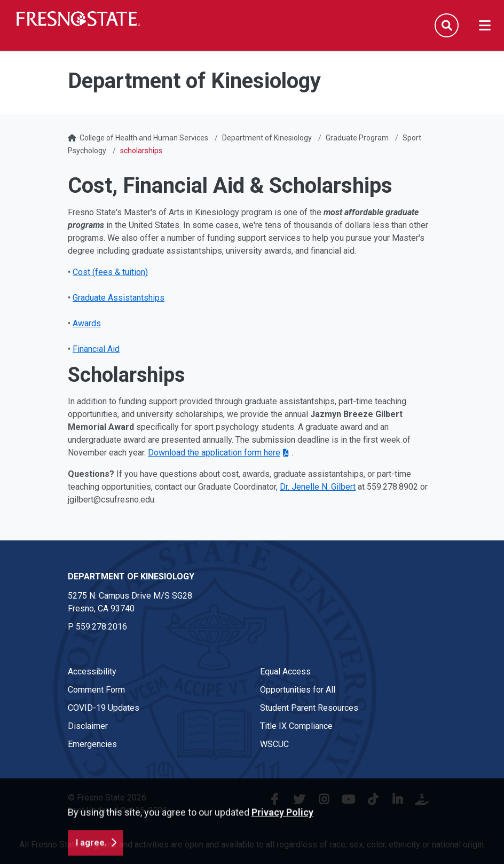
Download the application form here (214, 453)
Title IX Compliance (296, 726)
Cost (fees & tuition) (110, 272)
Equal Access (285, 671)
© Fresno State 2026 (107, 798)
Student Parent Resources (309, 708)
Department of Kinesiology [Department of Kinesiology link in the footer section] (131, 576)
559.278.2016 (101, 627)
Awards (87, 323)
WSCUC (274, 744)
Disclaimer (88, 726)
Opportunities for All (298, 690)
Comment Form (96, 690)
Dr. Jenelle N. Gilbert (318, 487)
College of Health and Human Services (144, 138)
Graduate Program (357, 138)
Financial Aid (96, 349)
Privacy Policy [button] (282, 845)
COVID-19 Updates (104, 708)
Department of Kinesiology (267, 138)
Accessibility (92, 671)
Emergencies (92, 744)
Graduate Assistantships (119, 298)
